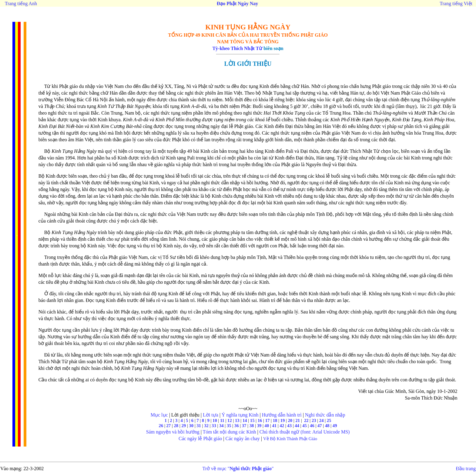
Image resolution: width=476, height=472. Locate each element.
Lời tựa (211, 415)
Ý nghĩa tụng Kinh (240, 415)
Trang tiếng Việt (456, 3)
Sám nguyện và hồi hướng (173, 432)
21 (298, 420)
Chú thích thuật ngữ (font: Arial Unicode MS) (305, 432)
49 (335, 426)
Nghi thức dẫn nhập (325, 415)
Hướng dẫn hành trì (282, 415)
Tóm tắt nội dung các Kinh (230, 432)
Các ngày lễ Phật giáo (200, 439)
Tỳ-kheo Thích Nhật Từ (237, 48)
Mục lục (159, 415)
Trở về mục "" (238, 469)
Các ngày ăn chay (242, 439)
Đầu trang (466, 469)
